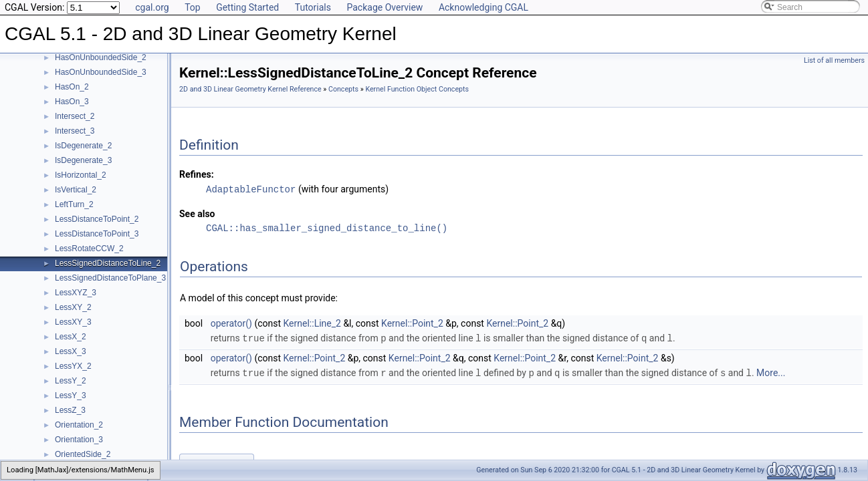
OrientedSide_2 (83, 454)
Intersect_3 (75, 131)
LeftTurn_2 (74, 204)
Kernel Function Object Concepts (417, 89)
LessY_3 (71, 395)
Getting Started (247, 7)
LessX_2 (71, 337)
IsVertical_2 (76, 190)
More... (771, 371)
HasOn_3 (72, 102)
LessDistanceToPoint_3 (97, 234)
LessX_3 (71, 351)
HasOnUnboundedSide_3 (101, 72)
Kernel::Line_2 (312, 323)
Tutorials (313, 7)
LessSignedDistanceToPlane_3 (110, 278)
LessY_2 (71, 381)
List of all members (834, 60)
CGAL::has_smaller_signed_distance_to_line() (327, 227)
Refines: (197, 174)
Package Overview (385, 7)
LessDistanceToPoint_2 (97, 219)
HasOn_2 (72, 87)
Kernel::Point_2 (412, 323)
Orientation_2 (79, 425)
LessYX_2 (73, 366)
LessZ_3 (70, 410)
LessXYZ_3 (76, 293)
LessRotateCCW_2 (89, 249)
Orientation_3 (79, 440)
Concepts (343, 89)
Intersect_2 (75, 116)
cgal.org (152, 7)
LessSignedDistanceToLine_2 (108, 263)
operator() (231, 323)
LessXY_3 (73, 322)
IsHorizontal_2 (81, 175)
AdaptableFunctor (251, 189)
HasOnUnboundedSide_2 (101, 57)
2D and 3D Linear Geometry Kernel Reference (250, 89)
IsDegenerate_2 (83, 146)
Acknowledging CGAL (483, 7)
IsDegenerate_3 (83, 160)
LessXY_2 (73, 307)
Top (193, 7)
